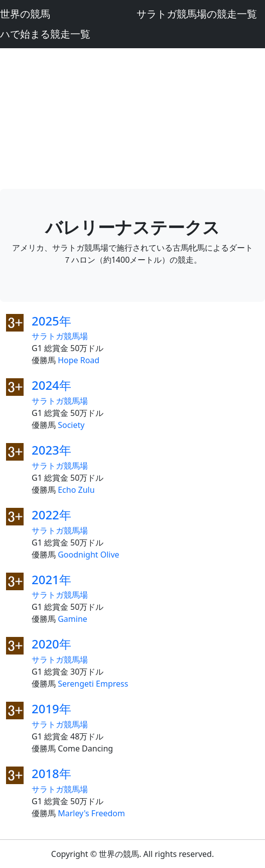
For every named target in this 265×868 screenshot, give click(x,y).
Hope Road (79, 360)
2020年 (51, 644)
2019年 (51, 709)
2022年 (51, 515)
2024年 (51, 385)
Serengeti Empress (93, 684)
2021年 (51, 579)
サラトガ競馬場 (60, 336)
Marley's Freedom (91, 813)
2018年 (51, 773)
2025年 (51, 321)
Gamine (73, 619)
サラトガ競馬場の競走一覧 (197, 14)
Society (71, 425)
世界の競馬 (25, 14)
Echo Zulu (76, 490)
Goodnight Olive (88, 555)
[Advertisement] (132, 119)
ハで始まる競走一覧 (45, 34)
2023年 (51, 450)
